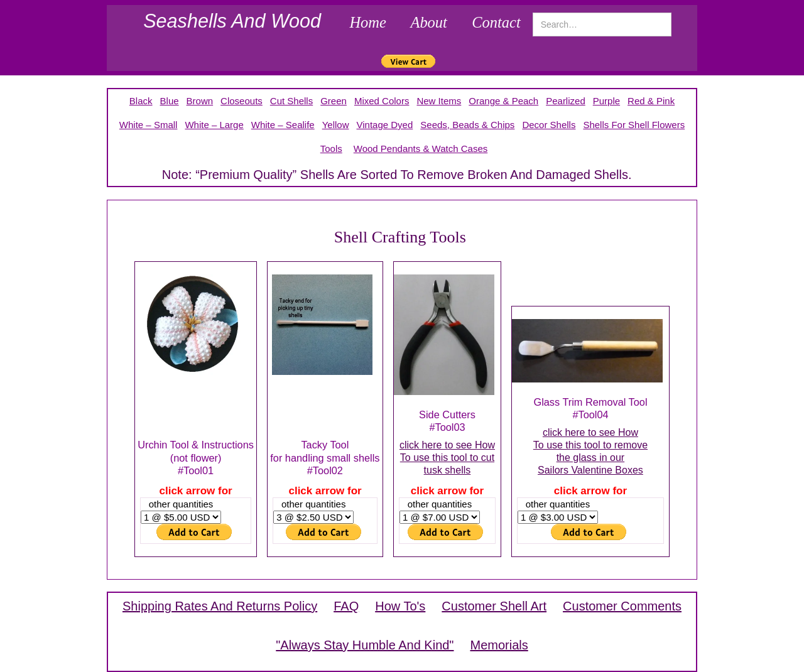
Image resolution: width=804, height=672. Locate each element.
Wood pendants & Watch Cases (421, 149)
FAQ (346, 606)
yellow (336, 125)
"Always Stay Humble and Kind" (365, 645)
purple (606, 101)
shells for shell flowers (634, 125)
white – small (149, 125)
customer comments (622, 606)
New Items (439, 101)
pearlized (566, 101)
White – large (214, 125)
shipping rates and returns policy (220, 606)
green (334, 101)
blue (170, 101)
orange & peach (503, 101)
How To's (400, 606)
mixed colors (382, 101)
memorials (499, 645)
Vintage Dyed (384, 125)
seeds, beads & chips (467, 125)
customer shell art (494, 606)
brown (200, 101)
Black (141, 101)
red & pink (651, 101)
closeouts (242, 101)
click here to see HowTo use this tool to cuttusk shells (447, 458)
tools (331, 149)
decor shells (549, 125)
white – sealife (283, 125)
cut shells (291, 101)
